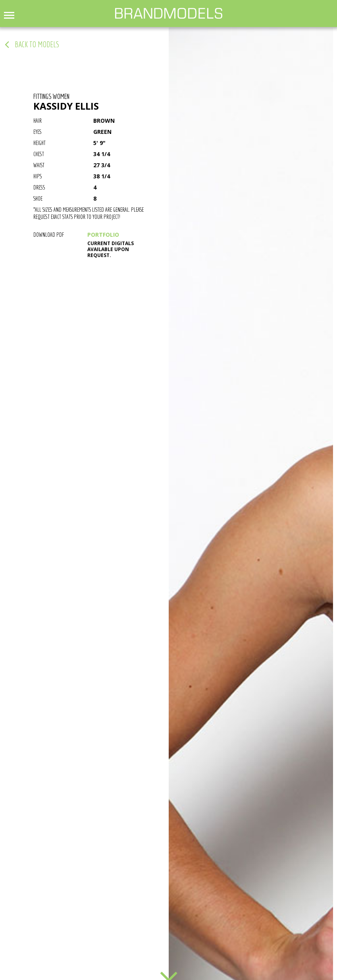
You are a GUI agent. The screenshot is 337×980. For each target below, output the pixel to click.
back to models (37, 44)
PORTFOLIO (103, 235)
